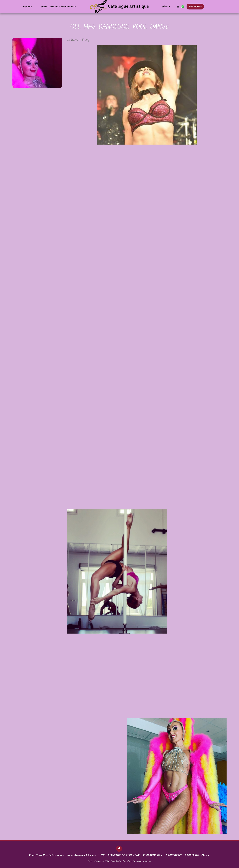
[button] (178, 7)
